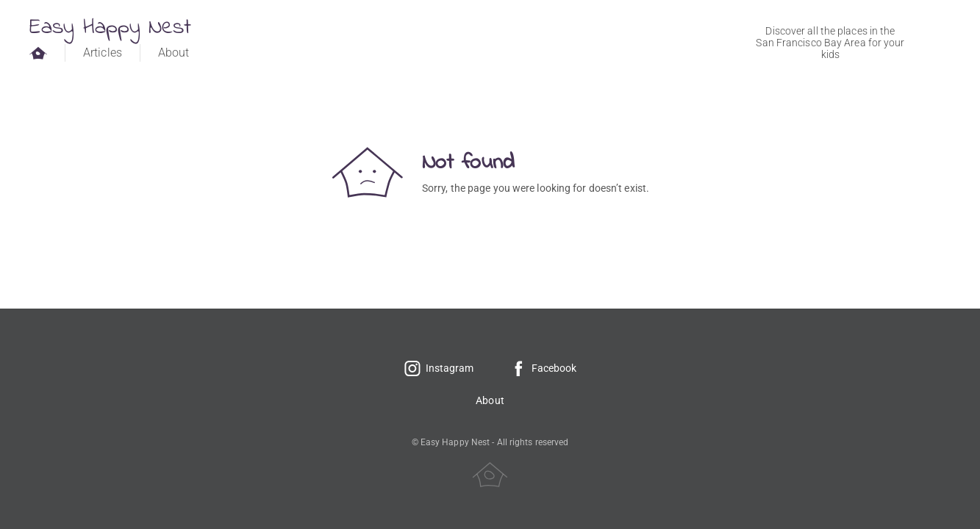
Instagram (439, 368)
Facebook (543, 368)
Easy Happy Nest (111, 28)
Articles (103, 53)
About (174, 53)
